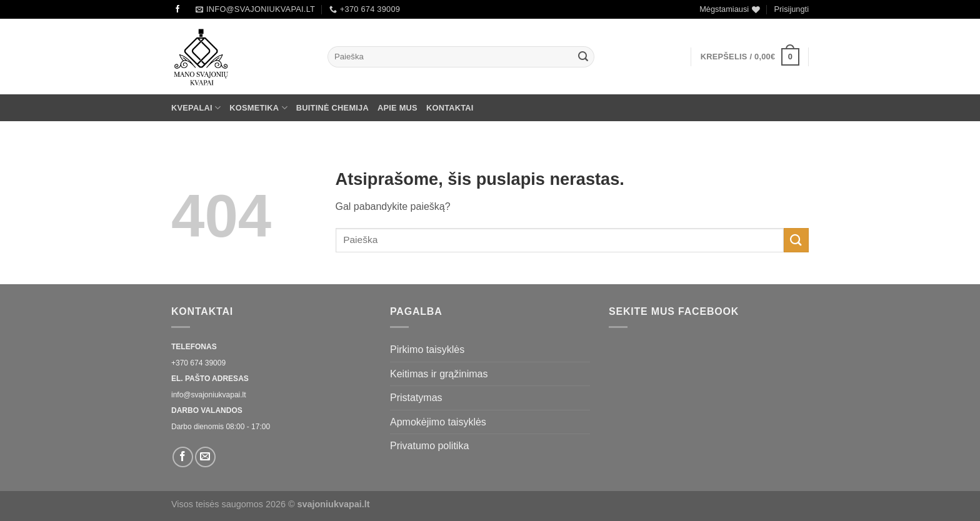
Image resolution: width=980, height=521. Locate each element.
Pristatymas (416, 398)
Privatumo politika (429, 446)
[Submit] (583, 57)
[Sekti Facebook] (177, 9)
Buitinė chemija (332, 108)
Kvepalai (196, 108)
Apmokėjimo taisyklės (438, 422)
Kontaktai (450, 108)
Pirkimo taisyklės (427, 350)
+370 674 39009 (198, 363)
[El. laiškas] (205, 457)
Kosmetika (258, 108)
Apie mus (397, 108)
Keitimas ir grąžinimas (439, 374)
